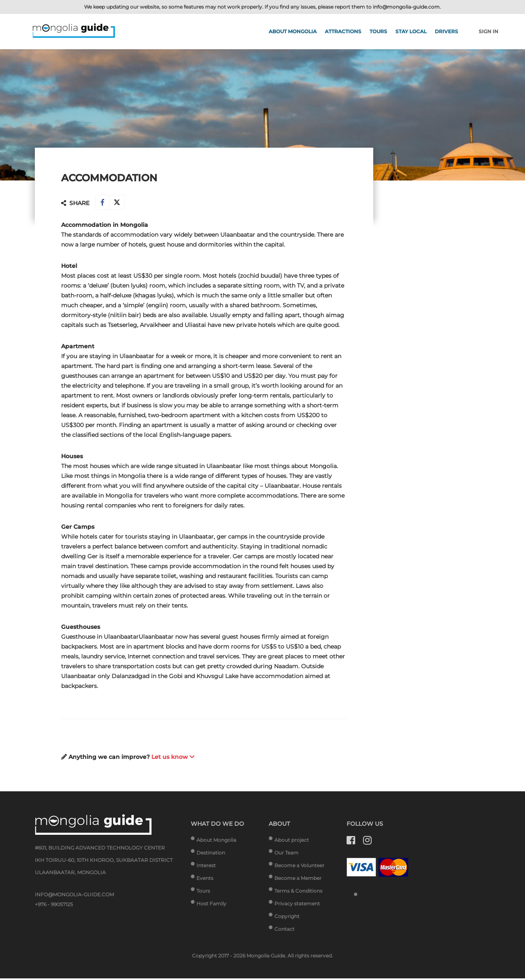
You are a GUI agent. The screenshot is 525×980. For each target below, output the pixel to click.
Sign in (488, 31)
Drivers (446, 31)
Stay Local (411, 31)
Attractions (343, 31)
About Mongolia (293, 31)
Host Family (211, 905)
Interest (206, 867)
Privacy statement (297, 905)
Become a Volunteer (299, 867)
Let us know (173, 758)
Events (205, 880)
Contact (284, 931)
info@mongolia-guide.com (406, 7)
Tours (378, 31)
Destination (211, 854)
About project (292, 842)
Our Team (286, 854)
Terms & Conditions (298, 892)
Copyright (287, 918)
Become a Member (298, 880)
